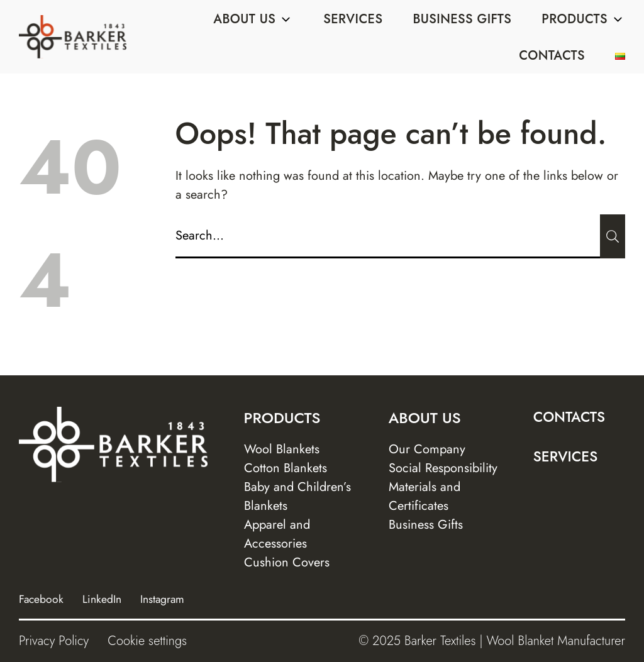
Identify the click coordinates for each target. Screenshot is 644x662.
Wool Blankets (282, 449)
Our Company (427, 449)
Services (353, 19)
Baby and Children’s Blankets (297, 496)
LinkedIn (102, 599)
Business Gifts (462, 19)
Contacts (552, 56)
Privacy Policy (54, 641)
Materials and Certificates (425, 496)
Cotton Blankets (286, 468)
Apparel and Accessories (277, 534)
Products (583, 19)
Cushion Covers (287, 562)
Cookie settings (147, 641)
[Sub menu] (286, 19)
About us (253, 19)
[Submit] (613, 236)
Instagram (162, 599)
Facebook (41, 599)
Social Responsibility (443, 468)
